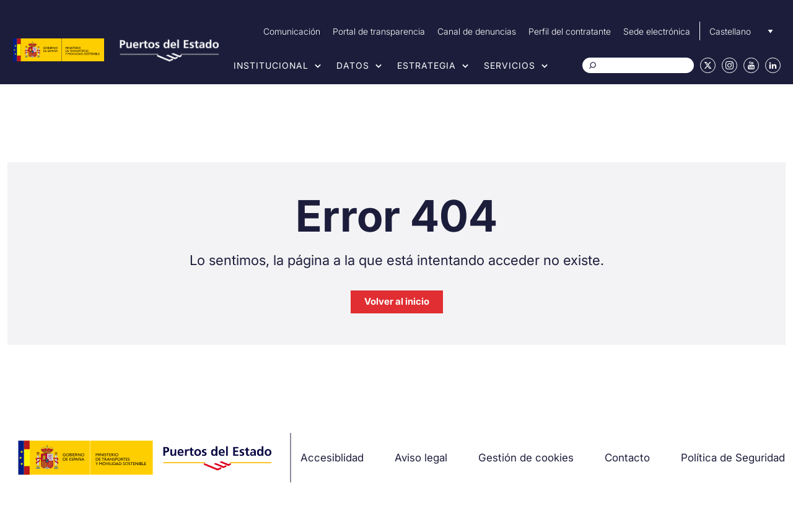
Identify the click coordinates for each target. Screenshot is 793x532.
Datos (353, 65)
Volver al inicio (397, 301)
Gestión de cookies (526, 458)
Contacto (627, 458)
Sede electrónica (657, 31)
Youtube (751, 65)
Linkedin (773, 65)
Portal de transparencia (379, 31)
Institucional (271, 65)
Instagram (729, 65)
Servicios (510, 65)
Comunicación (292, 31)
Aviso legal (421, 458)
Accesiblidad (332, 458)
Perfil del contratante (570, 31)
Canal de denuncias (477, 31)
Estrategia (427, 65)
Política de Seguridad (733, 458)
